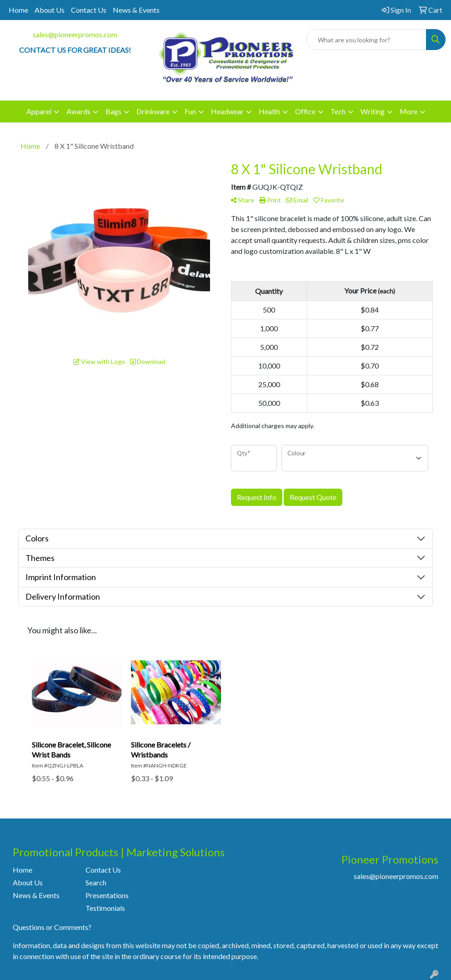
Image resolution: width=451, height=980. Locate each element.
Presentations (107, 895)
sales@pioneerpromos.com (75, 34)
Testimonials (105, 908)
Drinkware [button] (153, 111)
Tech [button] (338, 111)
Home (18, 10)
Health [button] (269, 111)
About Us (50, 10)
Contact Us (89, 10)
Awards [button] (78, 111)
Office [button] (305, 111)
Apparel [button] (39, 111)
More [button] (408, 111)
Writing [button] (373, 111)
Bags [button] (113, 111)
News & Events (136, 10)
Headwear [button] (227, 111)
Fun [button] (190, 111)
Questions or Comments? (52, 927)
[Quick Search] (366, 40)
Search (96, 882)
